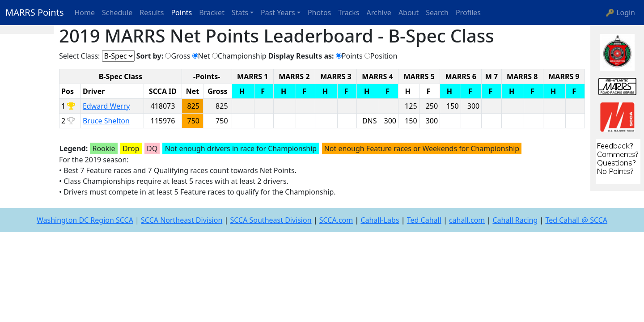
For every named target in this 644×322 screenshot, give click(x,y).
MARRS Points (35, 12)
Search (437, 13)
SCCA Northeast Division (182, 220)
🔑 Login (620, 13)
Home (85, 13)
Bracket (212, 13)
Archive (379, 13)
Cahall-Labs (380, 220)
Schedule (117, 13)
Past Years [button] (278, 13)
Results (152, 13)
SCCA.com (336, 220)
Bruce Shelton (106, 121)
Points (181, 13)
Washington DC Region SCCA (85, 220)
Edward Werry (106, 106)
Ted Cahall (424, 220)
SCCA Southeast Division (271, 220)
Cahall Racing (515, 220)
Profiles (468, 13)
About (409, 13)
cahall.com (467, 220)
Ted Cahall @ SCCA (576, 220)
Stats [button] (240, 13)
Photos (319, 13)
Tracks (349, 13)
